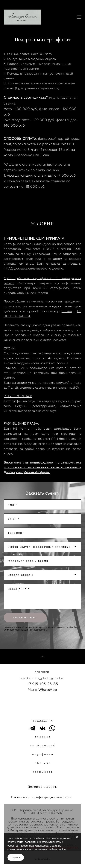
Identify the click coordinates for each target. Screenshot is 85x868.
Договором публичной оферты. (27, 472)
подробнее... (40, 630)
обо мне (43, 763)
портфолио (43, 754)
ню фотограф (43, 745)
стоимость (43, 772)
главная (43, 737)
